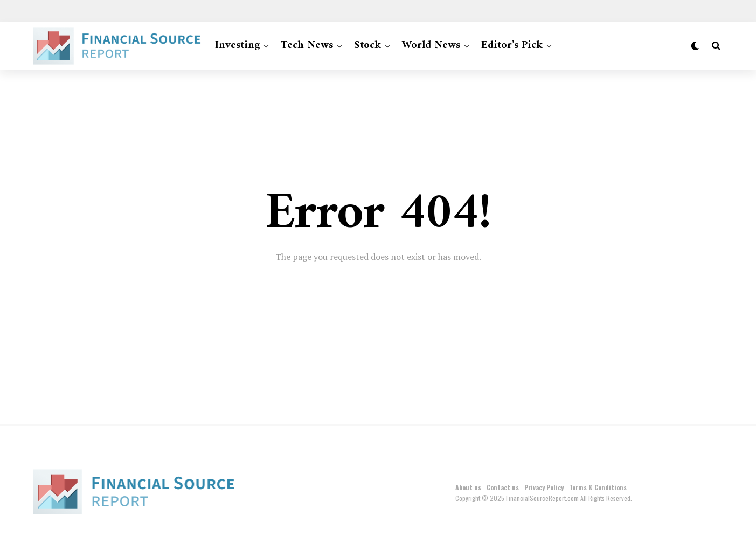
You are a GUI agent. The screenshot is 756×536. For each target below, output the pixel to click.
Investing (237, 46)
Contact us (503, 487)
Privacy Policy (544, 487)
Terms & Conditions (598, 487)
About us (468, 487)
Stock (367, 46)
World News (431, 46)
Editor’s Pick (512, 46)
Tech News (307, 46)
